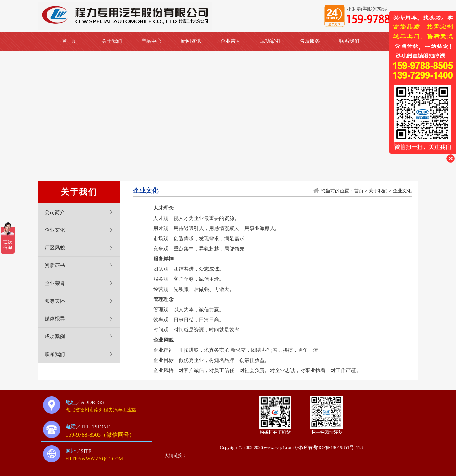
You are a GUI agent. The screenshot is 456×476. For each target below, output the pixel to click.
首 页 (69, 41)
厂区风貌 (55, 248)
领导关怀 (55, 301)
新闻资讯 (191, 41)
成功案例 (270, 41)
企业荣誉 (231, 41)
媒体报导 (55, 319)
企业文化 (55, 230)
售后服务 (310, 41)
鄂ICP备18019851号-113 (338, 447)
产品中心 (151, 41)
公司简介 (55, 212)
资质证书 (55, 265)
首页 (359, 191)
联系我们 (349, 41)
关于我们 (112, 41)
